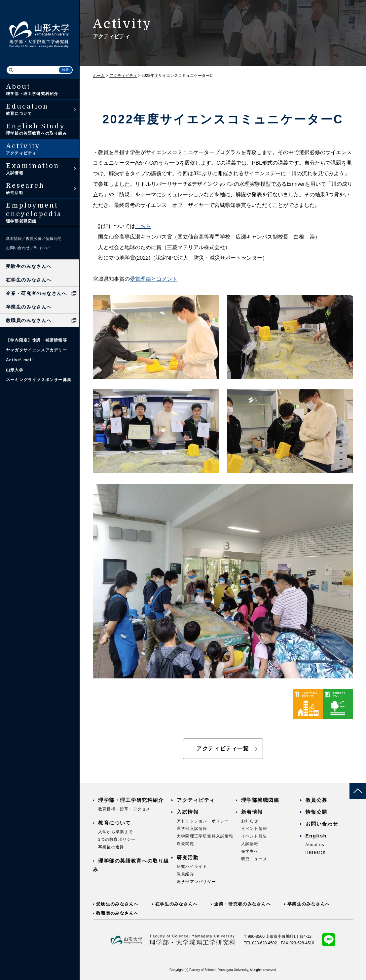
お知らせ (250, 821)
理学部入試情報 (192, 829)
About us (315, 845)
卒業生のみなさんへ (29, 307)
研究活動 (188, 857)
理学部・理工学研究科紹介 (131, 800)
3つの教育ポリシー (117, 839)
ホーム (99, 76)
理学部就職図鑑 (260, 800)
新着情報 (14, 239)
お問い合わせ (18, 248)
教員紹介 (185, 874)
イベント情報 (254, 829)
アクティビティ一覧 (223, 749)
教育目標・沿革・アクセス (124, 809)
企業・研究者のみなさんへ (37, 293)
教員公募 (34, 239)
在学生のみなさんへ (29, 280)
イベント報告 (254, 836)
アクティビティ (123, 76)
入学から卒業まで (116, 832)
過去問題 (185, 844)
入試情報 (188, 812)
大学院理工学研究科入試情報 (205, 836)
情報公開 (54, 239)
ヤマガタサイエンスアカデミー (37, 350)
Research (316, 852)
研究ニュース (254, 859)
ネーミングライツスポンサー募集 (39, 380)
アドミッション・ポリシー (203, 821)
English (40, 248)
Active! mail (19, 360)
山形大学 (15, 370)
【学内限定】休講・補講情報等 (37, 340)
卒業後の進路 (111, 847)
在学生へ (250, 851)
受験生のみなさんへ (29, 266)
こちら (143, 226)
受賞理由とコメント (154, 279)
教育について (114, 823)
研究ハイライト (192, 866)
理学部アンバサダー (196, 882)
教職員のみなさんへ (29, 320)
